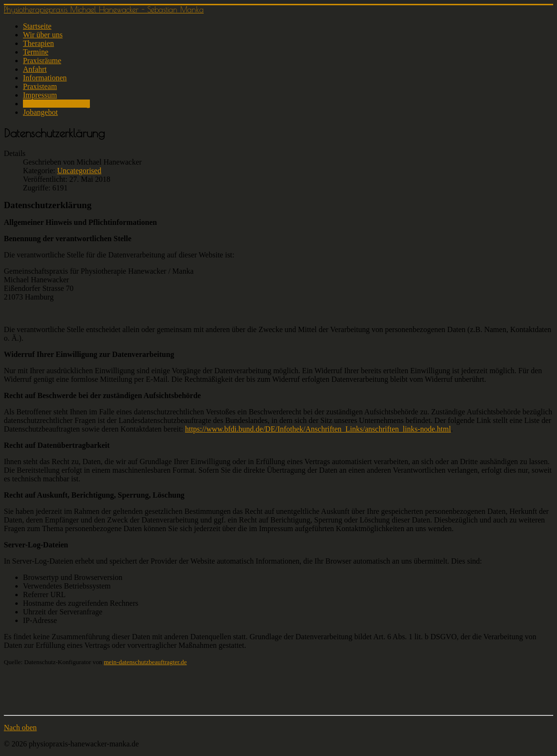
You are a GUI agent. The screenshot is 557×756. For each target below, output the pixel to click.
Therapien (38, 43)
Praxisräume (42, 61)
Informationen (45, 78)
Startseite (37, 26)
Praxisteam (40, 86)
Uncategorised (79, 171)
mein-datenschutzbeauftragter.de (145, 662)
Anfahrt (35, 69)
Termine (36, 52)
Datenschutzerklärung (56, 104)
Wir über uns (43, 35)
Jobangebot (40, 112)
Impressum (40, 95)
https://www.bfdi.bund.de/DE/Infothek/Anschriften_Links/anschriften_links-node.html (318, 429)
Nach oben (20, 728)
